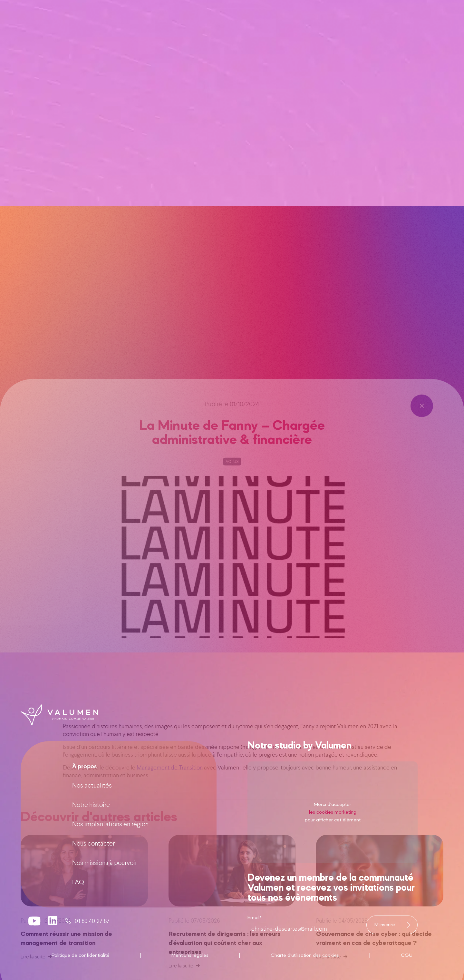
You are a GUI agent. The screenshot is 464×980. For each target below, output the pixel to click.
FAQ (78, 909)
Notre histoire (91, 832)
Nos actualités (92, 812)
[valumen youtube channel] (34, 948)
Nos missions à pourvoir (105, 890)
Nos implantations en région (110, 851)
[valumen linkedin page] (53, 948)
